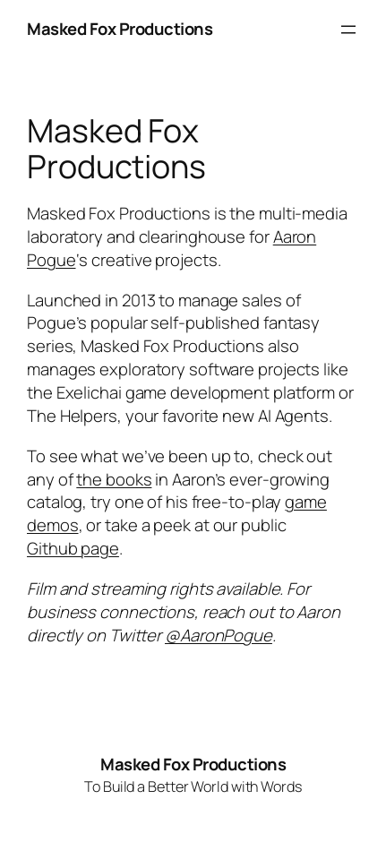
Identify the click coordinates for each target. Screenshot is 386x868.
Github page (73, 548)
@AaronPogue (219, 635)
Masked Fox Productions (120, 29)
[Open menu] (348, 30)
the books (114, 479)
